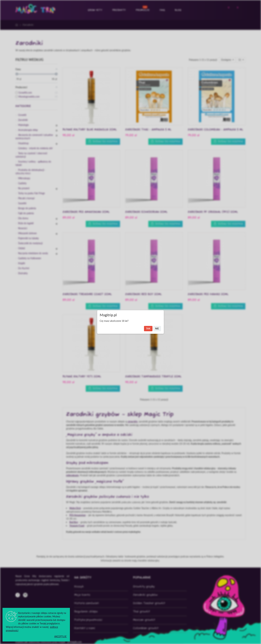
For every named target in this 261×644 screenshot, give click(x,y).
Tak (148, 328)
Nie (157, 328)
